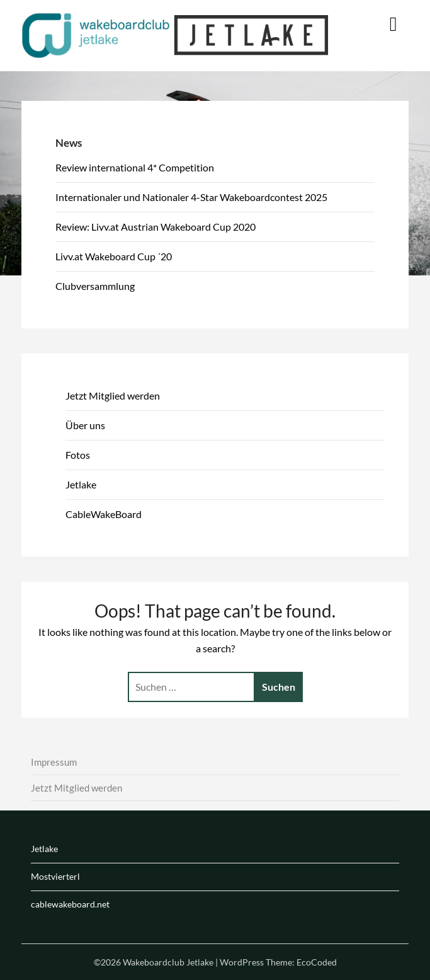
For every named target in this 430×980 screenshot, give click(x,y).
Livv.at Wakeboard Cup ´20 (114, 256)
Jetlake (81, 484)
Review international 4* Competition (135, 167)
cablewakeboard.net (70, 904)
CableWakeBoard (104, 514)
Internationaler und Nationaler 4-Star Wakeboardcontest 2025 (191, 197)
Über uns (85, 425)
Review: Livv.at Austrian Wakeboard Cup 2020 (156, 227)
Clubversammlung (95, 286)
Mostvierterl (55, 876)
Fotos (78, 455)
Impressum (54, 762)
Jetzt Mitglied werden (113, 395)
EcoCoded (317, 962)
